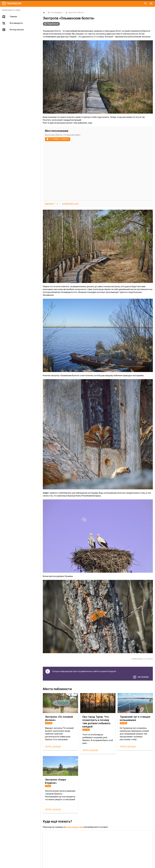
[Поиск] (146, 3)
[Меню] (151, 3)
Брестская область (75, 13)
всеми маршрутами (75, 827)
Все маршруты (55, 13)
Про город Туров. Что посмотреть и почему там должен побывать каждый (96, 722)
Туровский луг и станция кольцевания (135, 718)
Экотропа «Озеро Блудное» (56, 781)
